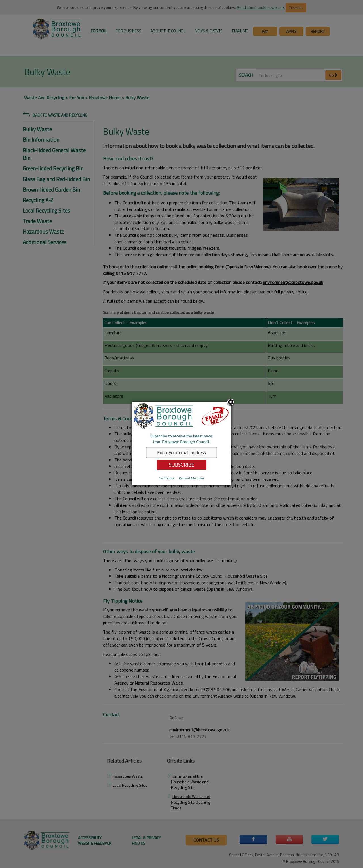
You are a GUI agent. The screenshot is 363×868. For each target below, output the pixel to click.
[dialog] (181, 444)
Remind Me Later (191, 478)
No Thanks (166, 478)
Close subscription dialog (231, 403)
